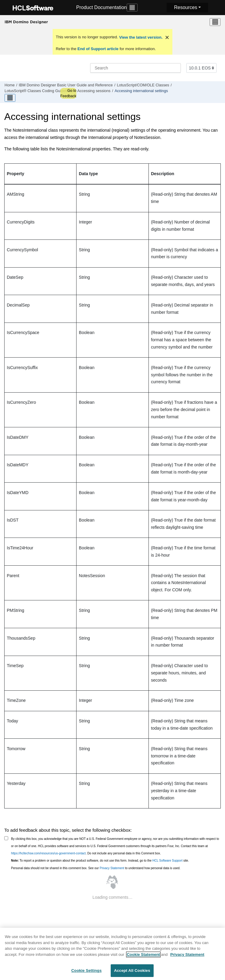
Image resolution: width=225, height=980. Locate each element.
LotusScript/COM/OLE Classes (143, 85)
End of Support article (98, 49)
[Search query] (135, 68)
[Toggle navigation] (132, 8)
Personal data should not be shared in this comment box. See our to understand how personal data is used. (96, 868)
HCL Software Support (168, 861)
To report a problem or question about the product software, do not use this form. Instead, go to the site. (100, 861)
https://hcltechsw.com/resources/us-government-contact (49, 853)
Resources (185, 7)
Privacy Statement (112, 868)
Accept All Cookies (132, 974)
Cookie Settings (86, 974)
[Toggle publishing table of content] (10, 98)
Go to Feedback (68, 93)
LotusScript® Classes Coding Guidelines (39, 91)
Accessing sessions (94, 91)
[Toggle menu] (215, 22)
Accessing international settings (141, 91)
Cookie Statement (143, 957)
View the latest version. (140, 37)
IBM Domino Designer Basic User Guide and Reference (66, 85)
